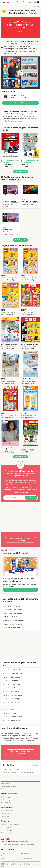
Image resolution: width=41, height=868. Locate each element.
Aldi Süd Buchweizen (11, 677)
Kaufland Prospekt (6, 800)
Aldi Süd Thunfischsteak (12, 695)
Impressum (24, 853)
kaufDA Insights (6, 827)
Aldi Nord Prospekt (7, 811)
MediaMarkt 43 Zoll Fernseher (14, 617)
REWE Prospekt (6, 803)
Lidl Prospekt (5, 816)
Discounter (21, 770)
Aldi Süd (29, 770)
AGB (2, 859)
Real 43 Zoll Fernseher (11, 628)
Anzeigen (36, 7)
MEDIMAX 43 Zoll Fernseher (14, 620)
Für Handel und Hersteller (9, 786)
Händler (12, 770)
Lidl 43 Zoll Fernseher (11, 606)
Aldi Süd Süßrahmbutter (12, 717)
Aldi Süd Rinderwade (11, 691)
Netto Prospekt (6, 814)
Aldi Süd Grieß (9, 688)
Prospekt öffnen (20, 103)
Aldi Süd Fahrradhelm (11, 684)
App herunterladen (7, 830)
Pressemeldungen (6, 833)
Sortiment (6, 773)
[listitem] (10, 150)
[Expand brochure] (20, 73)
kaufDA (5, 770)
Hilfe (2, 853)
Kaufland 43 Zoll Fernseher (13, 613)
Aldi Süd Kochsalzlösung (12, 702)
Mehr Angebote (21, 240)
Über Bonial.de (5, 783)
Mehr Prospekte (21, 172)
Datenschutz (24, 492)
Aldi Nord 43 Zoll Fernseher (13, 610)
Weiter (31, 498)
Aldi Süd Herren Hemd (11, 706)
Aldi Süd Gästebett (10, 681)
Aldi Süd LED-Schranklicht (13, 670)
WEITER (20, 32)
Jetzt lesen (20, 590)
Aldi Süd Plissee (9, 713)
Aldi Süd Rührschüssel (11, 720)
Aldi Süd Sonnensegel (11, 699)
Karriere (3, 789)
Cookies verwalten (26, 859)
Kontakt (23, 856)
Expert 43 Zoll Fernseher (12, 624)
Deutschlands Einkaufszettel (10, 824)
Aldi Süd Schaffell (10, 710)
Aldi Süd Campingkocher (12, 673)
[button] (20, 81)
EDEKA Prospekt (6, 797)
